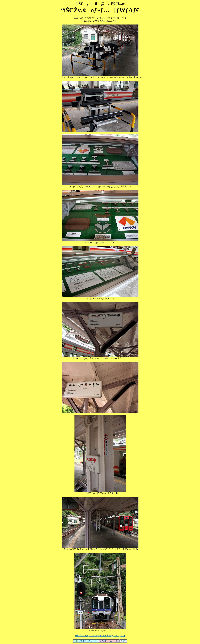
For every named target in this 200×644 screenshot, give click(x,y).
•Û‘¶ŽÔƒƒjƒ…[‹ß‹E (109, 641)
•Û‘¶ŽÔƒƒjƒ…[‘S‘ (88, 641)
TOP (75, 641)
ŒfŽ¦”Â (123, 641)
